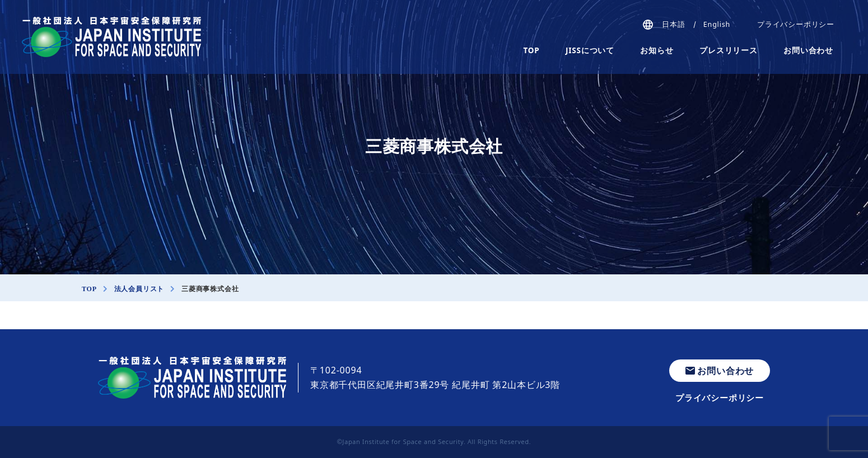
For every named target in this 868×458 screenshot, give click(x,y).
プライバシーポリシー (796, 24)
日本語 (673, 24)
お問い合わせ (808, 50)
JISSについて (590, 50)
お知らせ (657, 50)
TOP (532, 50)
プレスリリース (729, 50)
